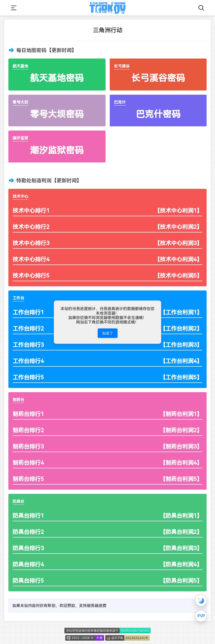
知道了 (108, 333)
